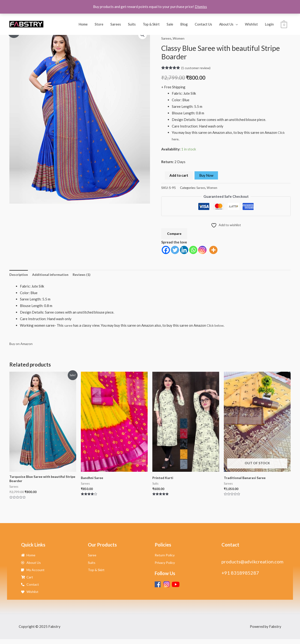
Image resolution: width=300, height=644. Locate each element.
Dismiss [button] (201, 7)
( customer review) (197, 67)
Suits (132, 24)
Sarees (116, 24)
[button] (142, 35)
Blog (184, 24)
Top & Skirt (151, 24)
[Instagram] (202, 251)
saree (69, 327)
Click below (216, 327)
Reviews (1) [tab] (84, 276)
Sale (170, 24)
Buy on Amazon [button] (21, 345)
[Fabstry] (26, 24)
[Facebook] (166, 251)
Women (179, 38)
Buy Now (206, 175)
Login (269, 24)
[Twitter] (175, 251)
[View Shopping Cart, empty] (284, 24)
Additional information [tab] (52, 276)
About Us (226, 24)
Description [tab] (19, 276)
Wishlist (251, 24)
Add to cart (179, 175)
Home (83, 24)
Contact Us (203, 24)
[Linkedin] (184, 251)
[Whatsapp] (193, 251)
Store (99, 24)
